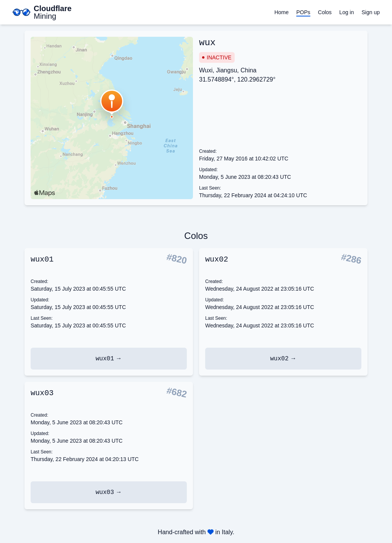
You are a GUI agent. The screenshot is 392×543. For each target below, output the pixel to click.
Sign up (371, 12)
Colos (325, 12)
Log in (346, 12)
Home (282, 12)
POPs (303, 12)
